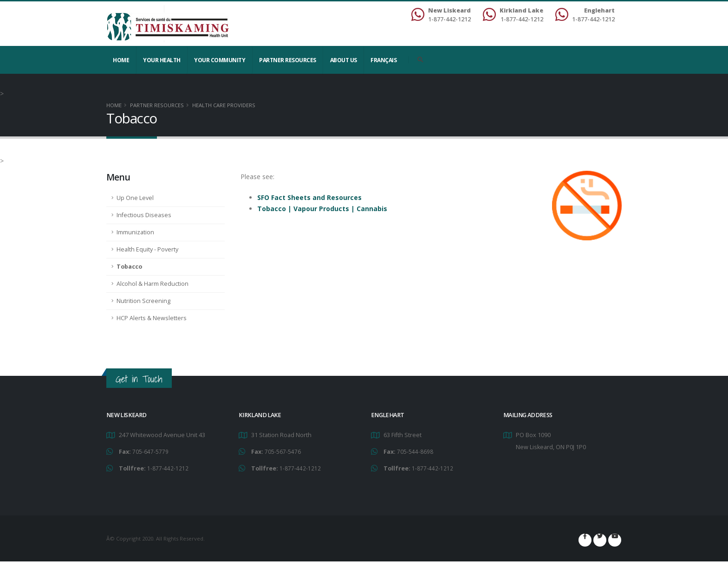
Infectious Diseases (144, 215)
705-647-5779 (150, 451)
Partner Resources (288, 60)
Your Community (220, 60)
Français (383, 60)
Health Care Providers (224, 105)
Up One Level (135, 198)
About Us (344, 60)
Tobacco (129, 267)
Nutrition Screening (143, 301)
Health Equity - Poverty (147, 249)
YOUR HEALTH (162, 60)
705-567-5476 (283, 451)
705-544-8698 (415, 451)
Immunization (135, 232)
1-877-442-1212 (168, 467)
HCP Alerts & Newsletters (152, 318)
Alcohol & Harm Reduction (153, 284)
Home (121, 60)
